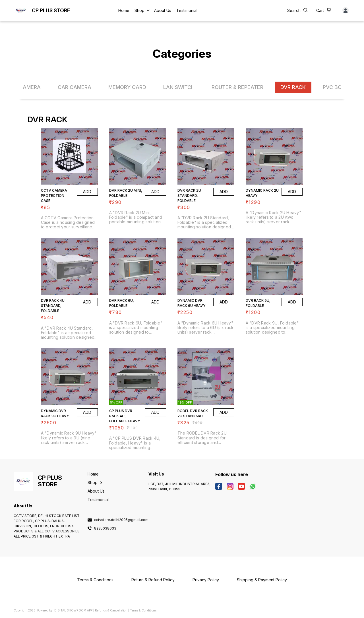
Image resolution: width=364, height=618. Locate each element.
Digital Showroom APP (73, 610)
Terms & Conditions (143, 610)
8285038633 (105, 528)
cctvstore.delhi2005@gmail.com (121, 520)
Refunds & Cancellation (111, 610)
